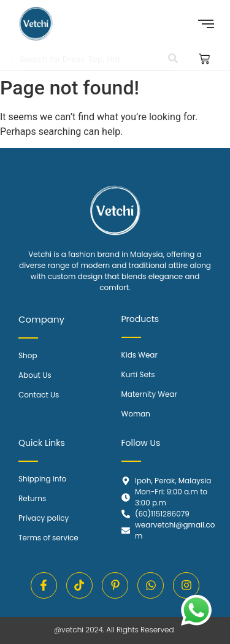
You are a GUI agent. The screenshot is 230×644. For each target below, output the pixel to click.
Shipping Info (42, 479)
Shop (28, 355)
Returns (32, 498)
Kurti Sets (138, 374)
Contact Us (39, 395)
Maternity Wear (149, 394)
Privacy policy (44, 518)
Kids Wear (140, 355)
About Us (35, 375)
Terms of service (48, 538)
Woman (136, 414)
